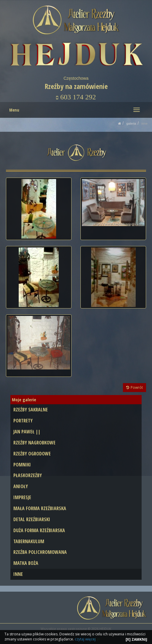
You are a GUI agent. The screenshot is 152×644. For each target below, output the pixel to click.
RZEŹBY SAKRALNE (31, 410)
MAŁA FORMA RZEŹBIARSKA (40, 508)
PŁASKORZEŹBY (28, 475)
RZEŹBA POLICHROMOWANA (40, 552)
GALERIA (131, 123)
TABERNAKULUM (29, 541)
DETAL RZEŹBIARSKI (32, 519)
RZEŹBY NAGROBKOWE (34, 443)
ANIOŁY (21, 486)
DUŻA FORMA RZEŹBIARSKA (39, 530)
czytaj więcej (85, 639)
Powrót (134, 387)
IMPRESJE (22, 497)
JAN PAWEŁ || (27, 432)
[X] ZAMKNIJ (136, 639)
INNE (144, 123)
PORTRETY (23, 421)
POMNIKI (22, 465)
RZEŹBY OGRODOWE (32, 454)
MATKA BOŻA (26, 563)
